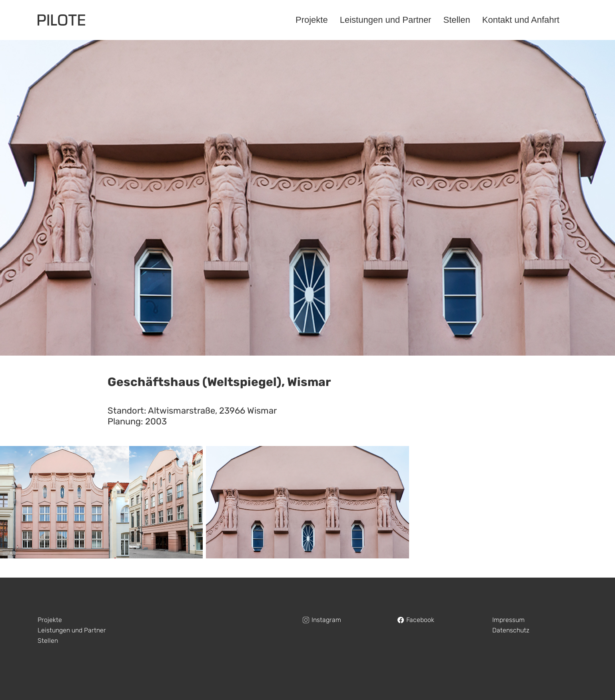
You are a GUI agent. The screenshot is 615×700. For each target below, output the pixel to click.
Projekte (50, 620)
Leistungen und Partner (72, 630)
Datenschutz (511, 630)
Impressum (508, 620)
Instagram (326, 620)
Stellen (48, 641)
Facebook (420, 620)
